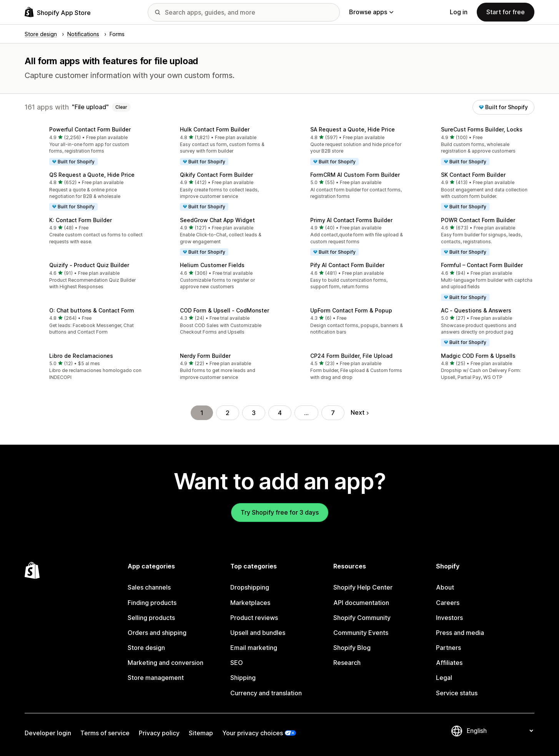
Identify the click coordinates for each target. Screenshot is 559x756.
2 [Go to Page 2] (228, 413)
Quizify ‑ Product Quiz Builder (89, 265)
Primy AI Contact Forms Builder (351, 220)
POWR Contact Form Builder (478, 220)
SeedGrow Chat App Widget (217, 220)
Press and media (460, 633)
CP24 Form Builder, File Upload (351, 356)
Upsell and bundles (258, 633)
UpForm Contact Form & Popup (351, 310)
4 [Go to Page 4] (280, 413)
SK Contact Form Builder (473, 175)
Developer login (48, 733)
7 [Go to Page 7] (333, 413)
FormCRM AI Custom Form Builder (355, 175)
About (445, 587)
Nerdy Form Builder (205, 356)
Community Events (361, 633)
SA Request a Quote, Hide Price (353, 129)
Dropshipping (250, 587)
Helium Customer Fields (212, 265)
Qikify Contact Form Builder (216, 175)
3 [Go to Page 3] (254, 413)
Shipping (243, 678)
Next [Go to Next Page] (360, 412)
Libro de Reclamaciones (81, 356)
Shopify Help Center (363, 587)
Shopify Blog (352, 648)
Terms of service (105, 733)
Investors (449, 618)
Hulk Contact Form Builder (215, 129)
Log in (459, 12)
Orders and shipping (157, 633)
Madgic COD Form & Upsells (478, 356)
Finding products (152, 603)
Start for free (506, 12)
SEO (237, 663)
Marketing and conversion (166, 663)
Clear (121, 107)
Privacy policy (159, 733)
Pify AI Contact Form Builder (347, 265)
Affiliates (449, 663)
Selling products (151, 618)
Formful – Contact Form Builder (482, 265)
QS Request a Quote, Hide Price (92, 175)
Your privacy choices (253, 733)
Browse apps (371, 12)
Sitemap (201, 733)
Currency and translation (266, 693)
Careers (448, 603)
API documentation (361, 603)
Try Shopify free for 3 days (280, 512)
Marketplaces (250, 603)
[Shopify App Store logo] (58, 12)
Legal (444, 678)
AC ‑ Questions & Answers (476, 310)
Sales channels (149, 587)
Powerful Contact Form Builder (90, 129)
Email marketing (254, 648)
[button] (84, 146)
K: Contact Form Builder (81, 220)
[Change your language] (500, 731)
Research (347, 663)
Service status (457, 693)
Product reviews (254, 618)
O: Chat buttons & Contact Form (92, 310)
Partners (448, 648)
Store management (156, 678)
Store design (146, 648)
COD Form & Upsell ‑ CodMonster (225, 310)
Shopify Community (362, 618)
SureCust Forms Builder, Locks (482, 129)
